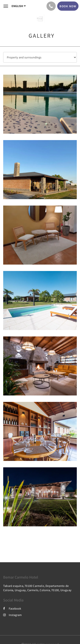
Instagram (12, 615)
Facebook (12, 608)
